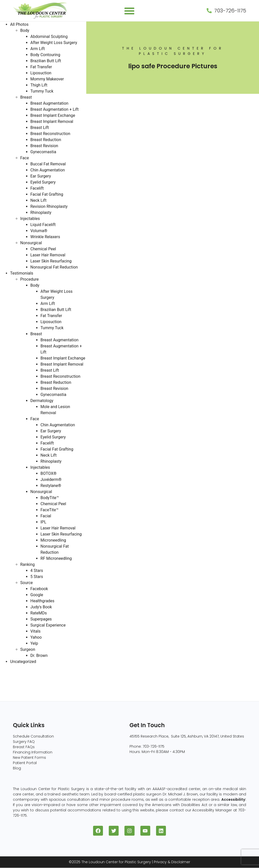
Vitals (35, 631)
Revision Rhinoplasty (49, 206)
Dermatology (42, 401)
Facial (46, 516)
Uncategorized (23, 662)
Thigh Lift (39, 85)
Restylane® (51, 486)
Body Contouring (45, 55)
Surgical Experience (48, 625)
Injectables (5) (14, 698)
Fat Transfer (41, 67)
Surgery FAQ (24, 742)
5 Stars (37, 577)
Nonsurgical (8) (15, 692)
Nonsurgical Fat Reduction (54, 267)
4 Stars (37, 571)
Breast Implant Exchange (53, 115)
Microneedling (53, 540)
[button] (130, 11)
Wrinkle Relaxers (45, 237)
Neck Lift (38, 200)
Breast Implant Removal (52, 121)
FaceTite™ (49, 510)
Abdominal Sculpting (49, 37)
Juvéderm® (51, 480)
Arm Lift (38, 49)
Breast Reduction (46, 140)
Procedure (29, 279)
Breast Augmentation (49, 103)
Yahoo (36, 637)
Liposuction (41, 73)
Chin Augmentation (48, 170)
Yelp (34, 643)
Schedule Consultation (33, 736)
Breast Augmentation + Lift (55, 109)
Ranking (27, 564)
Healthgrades (42, 601)
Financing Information (33, 752)
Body (25, 30)
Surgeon (28, 649)
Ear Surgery (41, 176)
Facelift (37, 188)
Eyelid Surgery (43, 182)
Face (25, 158)
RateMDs (39, 613)
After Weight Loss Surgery (54, 43)
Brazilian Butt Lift (46, 61)
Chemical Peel (43, 249)
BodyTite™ (50, 498)
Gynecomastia (43, 152)
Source (27, 583)
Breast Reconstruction (50, 134)
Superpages (41, 619)
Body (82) (10, 680)
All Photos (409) (15, 668)
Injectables (30, 219)
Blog (17, 768)
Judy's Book (41, 607)
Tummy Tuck (42, 91)
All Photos (19, 24)
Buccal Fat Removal (48, 164)
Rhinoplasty (41, 213)
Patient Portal (25, 763)
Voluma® (39, 231)
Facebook (39, 589)
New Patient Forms (29, 758)
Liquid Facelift (43, 225)
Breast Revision (44, 146)
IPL (43, 522)
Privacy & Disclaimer (172, 862)
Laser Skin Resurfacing (51, 261)
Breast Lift (40, 128)
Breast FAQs (24, 747)
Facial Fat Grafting (47, 194)
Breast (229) (12, 674)
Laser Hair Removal (48, 255)
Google (37, 595)
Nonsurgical (31, 243)
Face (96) (9, 686)
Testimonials (22, 273)
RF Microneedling (56, 558)
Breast (26, 97)
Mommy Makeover (47, 79)
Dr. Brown (39, 655)
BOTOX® (49, 473)
